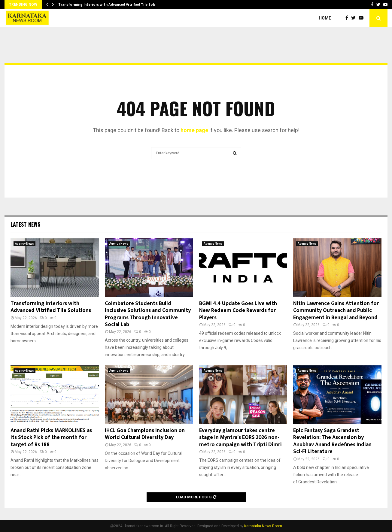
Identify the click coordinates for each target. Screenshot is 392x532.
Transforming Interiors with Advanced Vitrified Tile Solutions (112, 5)
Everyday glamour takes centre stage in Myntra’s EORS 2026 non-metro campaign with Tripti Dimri (240, 438)
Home (325, 18)
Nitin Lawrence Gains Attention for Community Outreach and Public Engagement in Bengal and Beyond (336, 311)
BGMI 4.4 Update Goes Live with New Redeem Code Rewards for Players (238, 311)
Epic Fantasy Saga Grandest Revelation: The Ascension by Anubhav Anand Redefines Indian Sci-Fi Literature (332, 441)
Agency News (24, 244)
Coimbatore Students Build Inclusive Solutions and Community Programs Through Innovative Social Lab (148, 314)
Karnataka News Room (263, 526)
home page (194, 130)
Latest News (25, 224)
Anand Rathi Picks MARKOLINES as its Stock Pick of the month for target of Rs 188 (51, 438)
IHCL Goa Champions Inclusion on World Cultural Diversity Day (145, 434)
